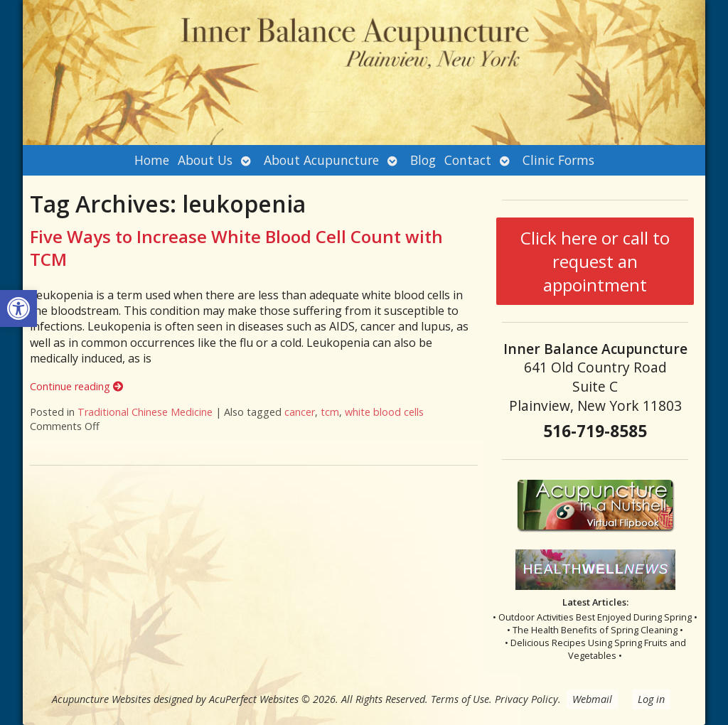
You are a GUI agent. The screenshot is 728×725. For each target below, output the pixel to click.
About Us (205, 160)
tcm (330, 412)
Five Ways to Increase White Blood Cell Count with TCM (236, 247)
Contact (468, 160)
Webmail (592, 699)
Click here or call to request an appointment (595, 261)
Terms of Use (460, 699)
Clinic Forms (558, 160)
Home (152, 160)
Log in (651, 699)
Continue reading (76, 386)
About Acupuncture (321, 160)
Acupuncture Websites (101, 699)
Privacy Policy (526, 699)
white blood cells (384, 412)
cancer (300, 412)
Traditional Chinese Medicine (145, 412)
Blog (423, 160)
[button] (18, 308)
